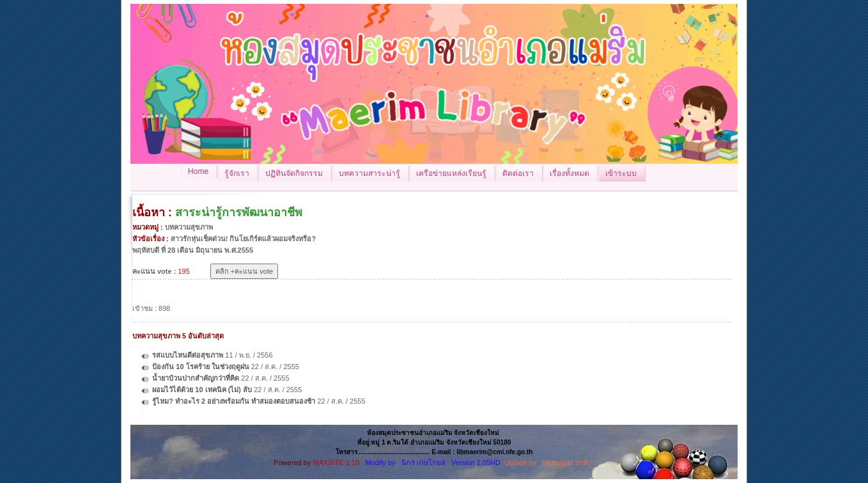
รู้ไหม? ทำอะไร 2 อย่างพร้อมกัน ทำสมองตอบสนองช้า (234, 401)
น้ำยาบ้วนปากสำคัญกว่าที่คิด (196, 378)
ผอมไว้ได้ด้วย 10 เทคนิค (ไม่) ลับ (202, 390)
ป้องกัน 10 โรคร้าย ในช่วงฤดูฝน (200, 367)
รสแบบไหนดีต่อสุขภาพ (188, 355)
